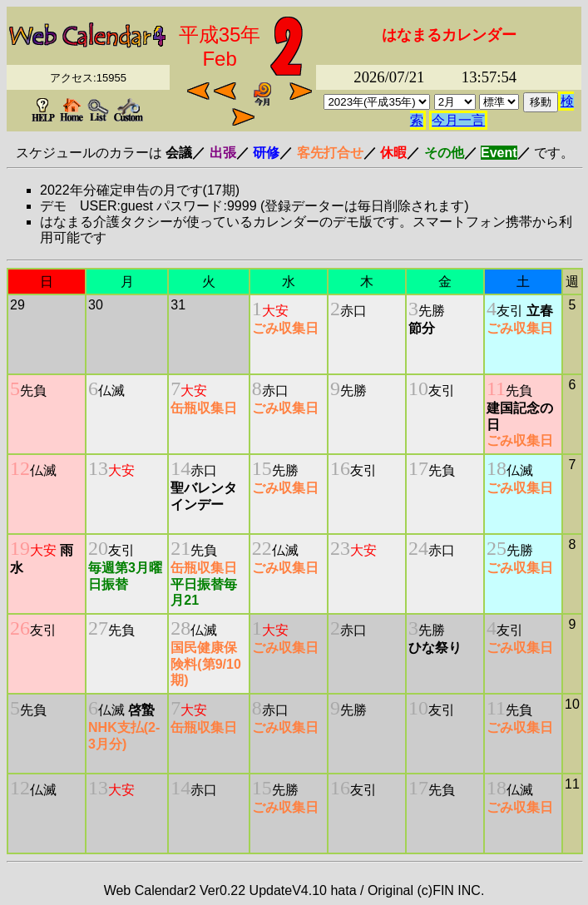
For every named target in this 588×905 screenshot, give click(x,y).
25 (497, 548)
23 (340, 548)
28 (180, 628)
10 (418, 388)
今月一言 (458, 120)
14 (180, 468)
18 (497, 468)
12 (20, 468)
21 (180, 548)
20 (98, 548)
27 (98, 628)
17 (418, 468)
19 (20, 548)
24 (418, 548)
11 (496, 388)
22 (262, 548)
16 (340, 468)
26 (20, 628)
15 (262, 468)
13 (98, 468)
